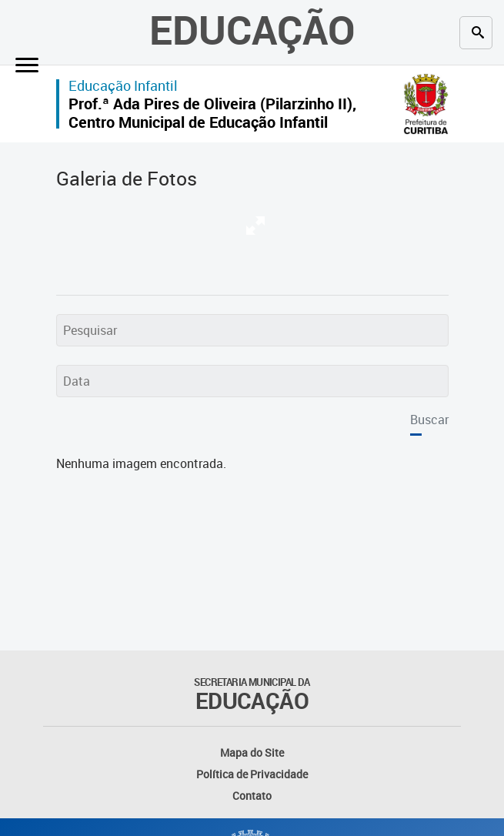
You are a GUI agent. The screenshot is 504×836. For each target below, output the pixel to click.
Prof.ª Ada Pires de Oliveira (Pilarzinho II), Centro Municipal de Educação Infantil (212, 113)
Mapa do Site (252, 752)
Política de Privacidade (252, 774)
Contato (252, 796)
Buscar (429, 420)
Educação (252, 29)
